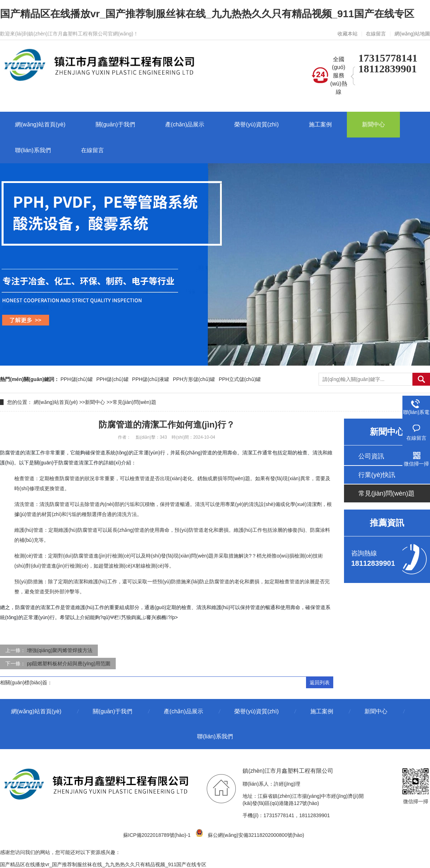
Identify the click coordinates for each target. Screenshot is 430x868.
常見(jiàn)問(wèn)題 (134, 402)
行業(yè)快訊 (377, 475)
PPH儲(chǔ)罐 (77, 379)
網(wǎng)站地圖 (412, 34)
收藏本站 (348, 34)
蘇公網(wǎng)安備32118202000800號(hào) (251, 835)
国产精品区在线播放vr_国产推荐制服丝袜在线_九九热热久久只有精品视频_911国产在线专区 (207, 14)
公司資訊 (371, 456)
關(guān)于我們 (113, 711)
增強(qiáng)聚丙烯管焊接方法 (60, 650)
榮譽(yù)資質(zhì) (257, 711)
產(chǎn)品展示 (183, 711)
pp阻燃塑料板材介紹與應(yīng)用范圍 (69, 664)
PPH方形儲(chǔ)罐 (194, 379)
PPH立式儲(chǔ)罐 (240, 379)
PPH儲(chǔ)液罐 (151, 379)
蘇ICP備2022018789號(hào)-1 (157, 835)
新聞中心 (95, 402)
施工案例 (322, 711)
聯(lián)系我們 (215, 736)
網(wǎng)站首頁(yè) (56, 402)
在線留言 (376, 34)
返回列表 (320, 683)
